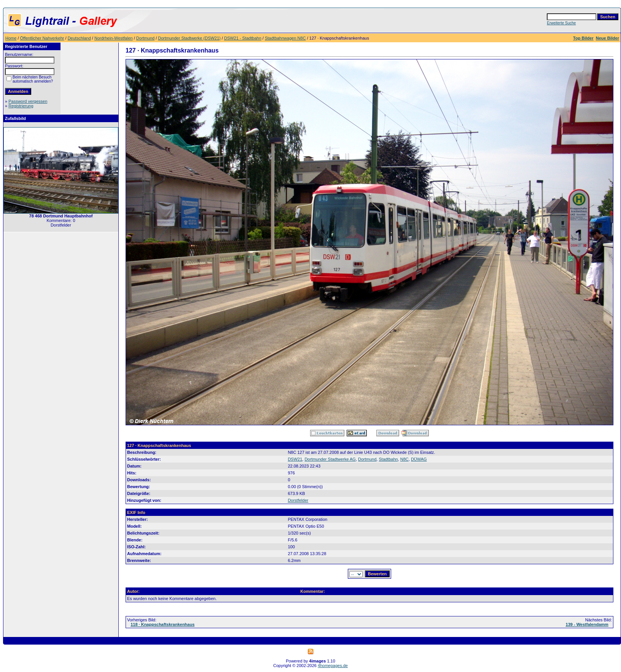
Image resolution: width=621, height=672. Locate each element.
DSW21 (295, 459)
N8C (404, 459)
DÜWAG (419, 459)
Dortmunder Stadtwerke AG (330, 459)
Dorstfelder (298, 500)
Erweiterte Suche (561, 23)
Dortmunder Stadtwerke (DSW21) (189, 38)
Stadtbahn (388, 459)
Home (11, 38)
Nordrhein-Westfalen (114, 38)
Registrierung (21, 106)
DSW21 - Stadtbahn (243, 38)
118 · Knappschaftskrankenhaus (162, 624)
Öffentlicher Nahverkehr (42, 38)
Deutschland (79, 38)
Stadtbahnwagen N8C (285, 38)
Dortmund (145, 38)
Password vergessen (28, 101)
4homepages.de (333, 666)
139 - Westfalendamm (587, 624)
